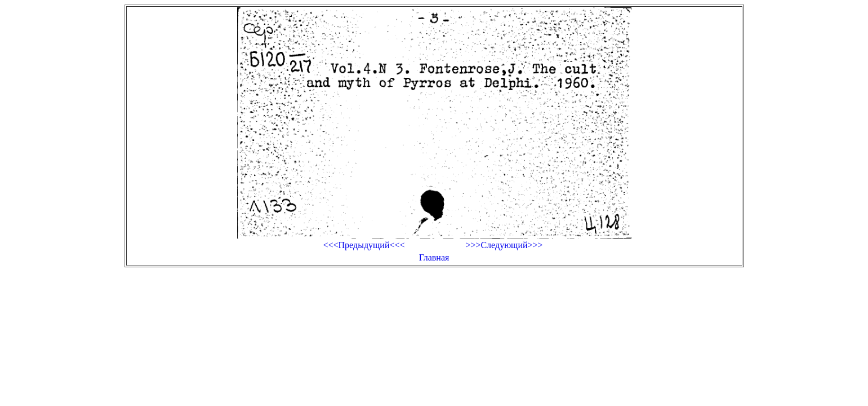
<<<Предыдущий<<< (364, 245)
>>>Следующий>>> (504, 245)
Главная (434, 257)
